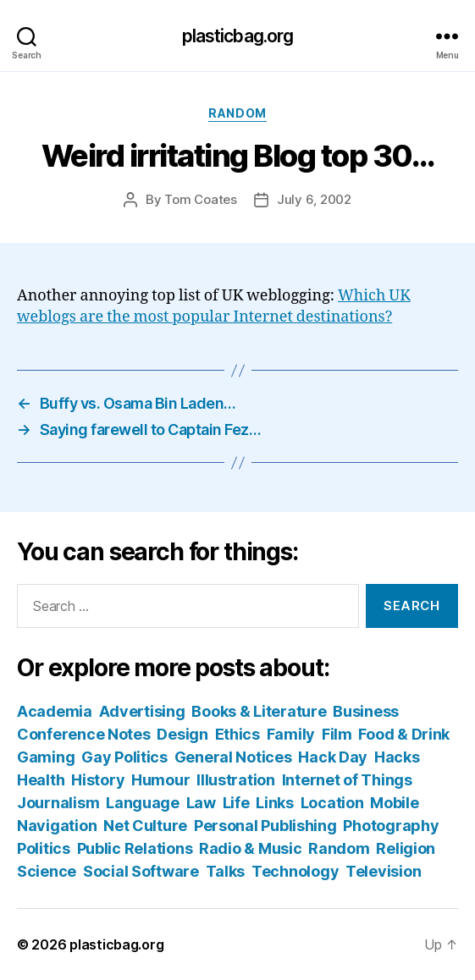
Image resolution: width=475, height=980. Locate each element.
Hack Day (333, 757)
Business (366, 711)
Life (236, 803)
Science (47, 871)
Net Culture (145, 826)
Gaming (46, 757)
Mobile (394, 803)
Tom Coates (200, 199)
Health (41, 780)
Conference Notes (84, 734)
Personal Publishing (265, 826)
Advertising (142, 711)
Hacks (397, 757)
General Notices (233, 757)
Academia (55, 711)
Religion (406, 848)
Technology (295, 871)
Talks (226, 871)
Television (383, 871)
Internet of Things (347, 780)
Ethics (237, 734)
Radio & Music (251, 848)
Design (182, 734)
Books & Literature (259, 711)
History (98, 780)
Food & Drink (404, 734)
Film (337, 734)
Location (332, 803)
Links (275, 803)
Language (143, 803)
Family (291, 734)
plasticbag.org (238, 36)
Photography (391, 826)
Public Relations (135, 848)
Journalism (58, 803)
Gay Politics (124, 757)
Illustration (236, 780)
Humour (160, 780)
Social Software (141, 871)
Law (201, 803)
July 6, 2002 (314, 199)
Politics (44, 848)
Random (237, 113)
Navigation (57, 826)
